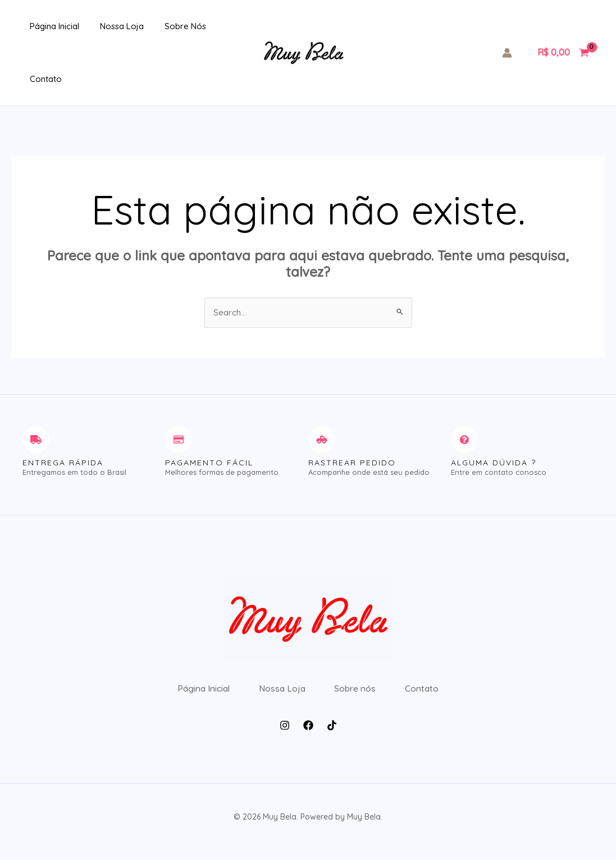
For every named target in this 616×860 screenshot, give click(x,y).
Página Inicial (47, 26)
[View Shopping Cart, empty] (563, 53)
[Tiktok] (332, 734)
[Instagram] (285, 734)
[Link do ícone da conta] (507, 53)
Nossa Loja (111, 26)
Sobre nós (170, 26)
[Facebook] (308, 734)
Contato (38, 79)
